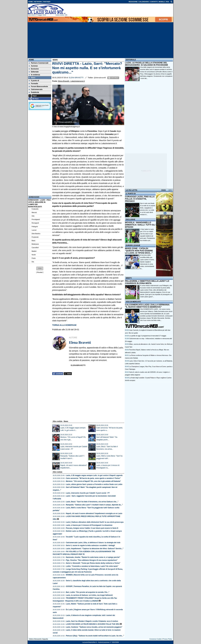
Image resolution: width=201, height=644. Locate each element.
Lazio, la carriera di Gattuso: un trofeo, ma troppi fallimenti (89, 595)
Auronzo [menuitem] (33, 66)
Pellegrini (35, 227)
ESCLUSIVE (130, 220)
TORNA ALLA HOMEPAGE (64, 325)
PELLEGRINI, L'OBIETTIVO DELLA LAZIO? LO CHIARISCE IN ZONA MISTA (147, 282)
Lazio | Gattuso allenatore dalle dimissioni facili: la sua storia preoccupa (95, 522)
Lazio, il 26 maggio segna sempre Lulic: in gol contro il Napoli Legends (94, 475)
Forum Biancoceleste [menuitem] (38, 86)
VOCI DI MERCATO (133, 302)
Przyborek (35, 237)
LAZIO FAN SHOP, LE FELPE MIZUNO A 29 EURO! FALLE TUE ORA (93, 624)
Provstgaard (36, 219)
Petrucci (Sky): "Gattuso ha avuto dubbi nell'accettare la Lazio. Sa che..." (95, 636)
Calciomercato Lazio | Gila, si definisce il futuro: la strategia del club (93, 543)
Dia (33, 262)
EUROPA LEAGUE (133, 245)
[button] (40, 268)
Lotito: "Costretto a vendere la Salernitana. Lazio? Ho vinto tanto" (92, 566)
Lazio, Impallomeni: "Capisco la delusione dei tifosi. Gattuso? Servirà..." (95, 549)
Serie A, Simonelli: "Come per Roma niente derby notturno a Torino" (93, 563)
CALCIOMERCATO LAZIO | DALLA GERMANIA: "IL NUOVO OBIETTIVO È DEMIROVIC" (147, 306)
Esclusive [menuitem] (34, 69)
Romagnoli (35, 223)
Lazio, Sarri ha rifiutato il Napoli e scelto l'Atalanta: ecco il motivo (92, 621)
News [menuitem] (32, 78)
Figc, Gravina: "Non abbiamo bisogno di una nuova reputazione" (92, 560)
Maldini (34, 251)
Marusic (34, 212)
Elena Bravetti (76, 78)
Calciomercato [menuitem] (36, 89)
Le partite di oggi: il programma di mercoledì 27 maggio (148, 336)
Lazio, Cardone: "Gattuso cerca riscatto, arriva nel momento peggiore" (94, 627)
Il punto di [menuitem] (34, 81)
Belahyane (35, 244)
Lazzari (34, 230)
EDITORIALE (131, 60)
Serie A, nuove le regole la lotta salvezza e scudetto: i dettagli (90, 545)
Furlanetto (35, 209)
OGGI (163, 190)
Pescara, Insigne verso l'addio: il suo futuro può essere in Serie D (92, 528)
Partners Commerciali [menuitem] (39, 63)
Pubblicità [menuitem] (34, 92)
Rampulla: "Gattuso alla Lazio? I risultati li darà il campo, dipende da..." (94, 505)
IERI (170, 190)
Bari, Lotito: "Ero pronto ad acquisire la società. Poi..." (88, 592)
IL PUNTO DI (131, 194)
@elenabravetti (100, 78)
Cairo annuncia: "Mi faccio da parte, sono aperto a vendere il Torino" (93, 478)
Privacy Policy (167, 639)
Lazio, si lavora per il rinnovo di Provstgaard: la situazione (89, 525)
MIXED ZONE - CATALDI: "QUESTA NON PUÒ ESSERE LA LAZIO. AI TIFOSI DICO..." (139, 251)
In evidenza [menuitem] (34, 75)
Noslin (34, 255)
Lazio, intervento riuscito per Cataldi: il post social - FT (88, 493)
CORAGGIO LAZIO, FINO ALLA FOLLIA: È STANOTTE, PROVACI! (140, 199)
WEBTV (129, 278)
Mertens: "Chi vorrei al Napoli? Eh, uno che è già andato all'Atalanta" (93, 481)
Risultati (40, 272)
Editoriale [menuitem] (34, 72)
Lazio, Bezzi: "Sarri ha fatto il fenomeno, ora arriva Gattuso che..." (92, 502)
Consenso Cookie (155, 639)
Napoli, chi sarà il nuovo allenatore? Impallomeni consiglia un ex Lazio (94, 513)
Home (31, 60)
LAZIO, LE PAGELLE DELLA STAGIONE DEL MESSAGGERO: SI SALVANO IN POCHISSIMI (146, 64)
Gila (33, 216)
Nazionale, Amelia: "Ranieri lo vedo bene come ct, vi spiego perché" (93, 557)
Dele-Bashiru (36, 234)
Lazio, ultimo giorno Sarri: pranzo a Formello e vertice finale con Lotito (94, 484)
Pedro (34, 258)
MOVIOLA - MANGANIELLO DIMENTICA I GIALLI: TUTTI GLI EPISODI (140, 225)
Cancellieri (35, 248)
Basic (33, 241)
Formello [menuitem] (33, 84)
